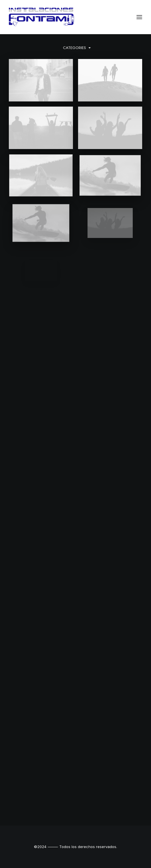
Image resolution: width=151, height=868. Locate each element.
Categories (75, 48)
